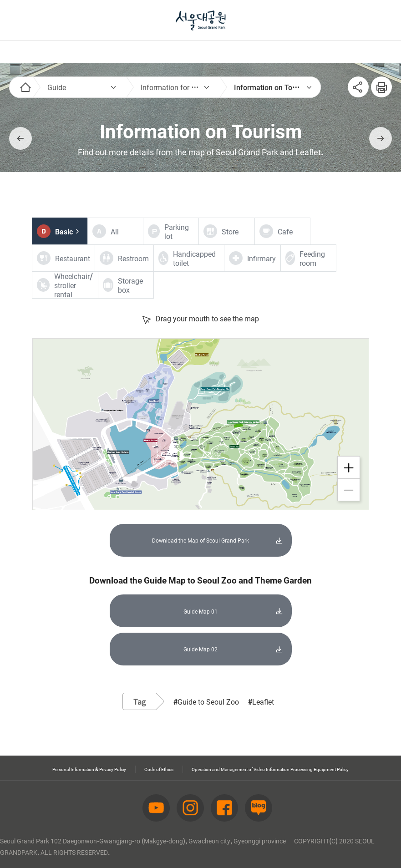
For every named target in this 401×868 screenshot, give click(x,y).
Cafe (285, 231)
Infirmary (261, 258)
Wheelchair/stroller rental (73, 285)
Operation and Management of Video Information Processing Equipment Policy (210, 759)
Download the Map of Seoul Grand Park (201, 536)
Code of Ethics (266, 750)
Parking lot (177, 231)
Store (230, 231)
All (115, 231)
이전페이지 (20, 138)
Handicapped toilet (194, 258)
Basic (64, 231)
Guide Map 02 (200, 633)
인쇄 (378, 82)
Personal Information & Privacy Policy (169, 750)
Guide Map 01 (200, 599)
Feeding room (312, 258)
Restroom (133, 258)
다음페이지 (381, 138)
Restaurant (73, 258)
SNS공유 (358, 87)
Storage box (130, 285)
